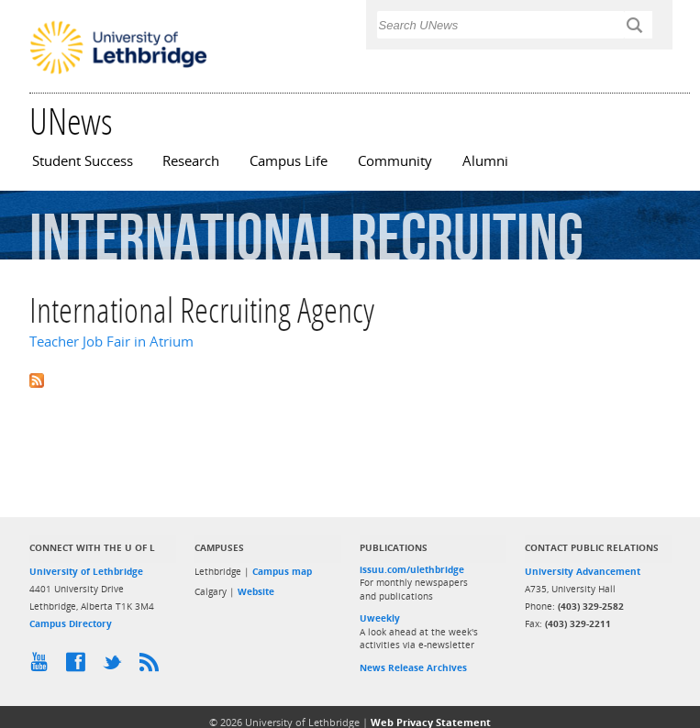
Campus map (282, 571)
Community (395, 161)
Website (256, 591)
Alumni (485, 161)
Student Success (83, 161)
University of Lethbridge (86, 571)
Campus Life (289, 161)
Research (191, 161)
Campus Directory (71, 623)
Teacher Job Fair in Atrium (111, 342)
